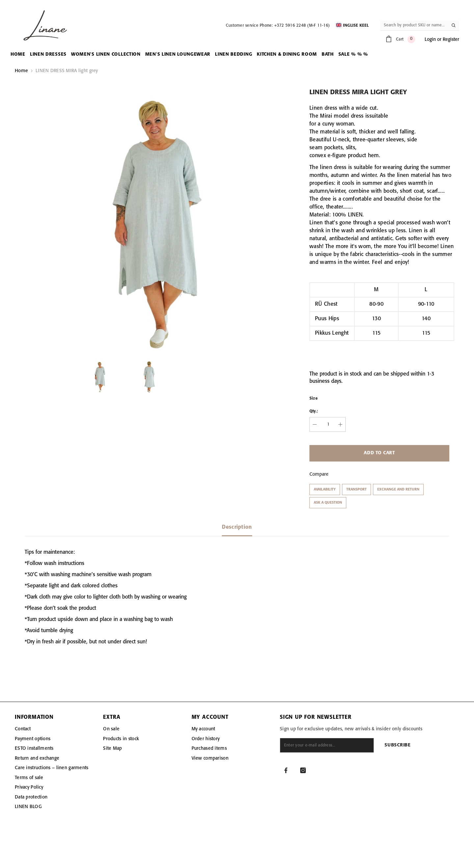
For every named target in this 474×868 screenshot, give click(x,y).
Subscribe (397, 745)
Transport (356, 490)
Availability (325, 490)
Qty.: (314, 411)
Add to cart (379, 453)
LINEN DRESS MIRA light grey (67, 71)
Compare (319, 474)
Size (314, 398)
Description (237, 527)
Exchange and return (398, 490)
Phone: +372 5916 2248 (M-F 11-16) (295, 26)
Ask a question (328, 503)
